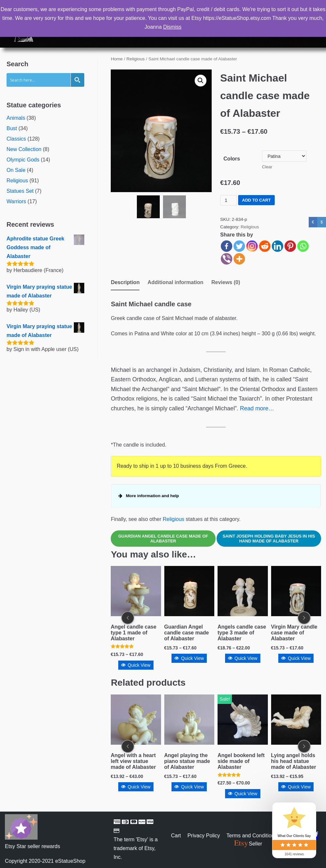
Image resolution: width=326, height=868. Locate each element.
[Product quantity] (228, 200)
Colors (232, 159)
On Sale (16, 170)
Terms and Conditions (252, 836)
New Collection (24, 149)
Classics (16, 139)
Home (117, 59)
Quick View (136, 659)
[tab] (125, 283)
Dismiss (172, 27)
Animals (16, 118)
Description (125, 282)
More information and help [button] (153, 496)
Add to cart (256, 200)
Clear (267, 167)
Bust (12, 128)
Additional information (176, 282)
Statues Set (20, 191)
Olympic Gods (23, 160)
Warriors (16, 201)
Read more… (257, 408)
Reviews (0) (226, 282)
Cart (176, 836)
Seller (248, 844)
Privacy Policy (204, 836)
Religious (17, 181)
